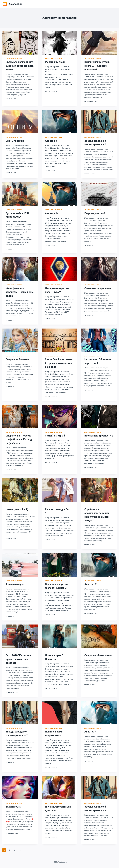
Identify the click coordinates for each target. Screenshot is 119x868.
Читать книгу (12, 99)
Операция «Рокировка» (98, 655)
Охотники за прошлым (98, 288)
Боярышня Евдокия (17, 359)
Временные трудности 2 (99, 436)
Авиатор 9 (51, 141)
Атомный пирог (15, 584)
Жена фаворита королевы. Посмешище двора (20, 292)
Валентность (13, 807)
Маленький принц (56, 62)
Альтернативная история (14, 59)
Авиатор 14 (52, 213)
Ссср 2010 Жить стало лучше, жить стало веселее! (19, 659)
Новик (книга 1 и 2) (17, 509)
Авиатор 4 (90, 732)
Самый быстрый (55, 436)
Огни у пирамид (15, 141)
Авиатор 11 (91, 584)
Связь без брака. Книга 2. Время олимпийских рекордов (59, 363)
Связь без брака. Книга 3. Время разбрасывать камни (20, 66)
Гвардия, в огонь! (95, 213)
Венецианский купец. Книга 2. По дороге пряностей (97, 66)
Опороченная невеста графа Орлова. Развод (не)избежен (19, 439)
